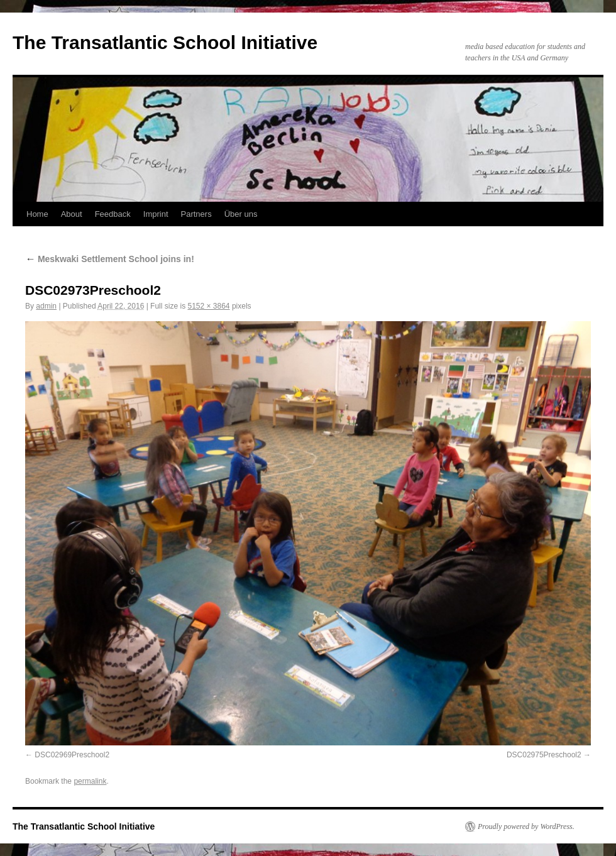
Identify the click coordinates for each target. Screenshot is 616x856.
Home (37, 214)
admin (46, 306)
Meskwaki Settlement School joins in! (110, 259)
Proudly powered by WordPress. (526, 826)
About (72, 214)
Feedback (113, 214)
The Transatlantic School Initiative (165, 42)
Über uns (241, 214)
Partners (196, 214)
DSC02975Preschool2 (544, 755)
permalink (90, 781)
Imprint (156, 214)
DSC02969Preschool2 (72, 755)
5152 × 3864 (208, 306)
